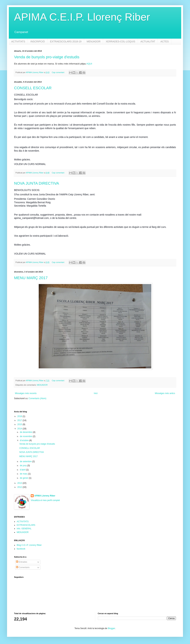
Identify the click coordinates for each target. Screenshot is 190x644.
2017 (20, 420)
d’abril (23, 470)
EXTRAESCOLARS (26, 525)
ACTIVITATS (18, 41)
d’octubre (25, 440)
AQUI (89, 64)
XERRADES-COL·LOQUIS (120, 41)
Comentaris (23, 567)
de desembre (26, 432)
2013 (20, 483)
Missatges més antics (165, 393)
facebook (21, 549)
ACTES (165, 41)
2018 (20, 416)
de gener (24, 478)
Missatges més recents (26, 393)
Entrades (22, 562)
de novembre (26, 436)
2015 (20, 424)
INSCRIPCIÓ (38, 41)
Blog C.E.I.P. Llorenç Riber (29, 545)
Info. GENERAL (24, 529)
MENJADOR (94, 41)
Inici (96, 393)
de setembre (26, 461)
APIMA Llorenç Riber (45, 496)
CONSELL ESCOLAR (33, 88)
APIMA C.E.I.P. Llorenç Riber (82, 17)
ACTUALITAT (148, 41)
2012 (20, 487)
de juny (24, 466)
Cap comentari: (58, 72)
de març (24, 474)
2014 (20, 429)
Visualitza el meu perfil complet (45, 500)
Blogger (111, 628)
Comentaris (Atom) (37, 398)
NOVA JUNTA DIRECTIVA (37, 183)
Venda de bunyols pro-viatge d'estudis (47, 57)
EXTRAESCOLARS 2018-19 (66, 41)
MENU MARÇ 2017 (31, 278)
